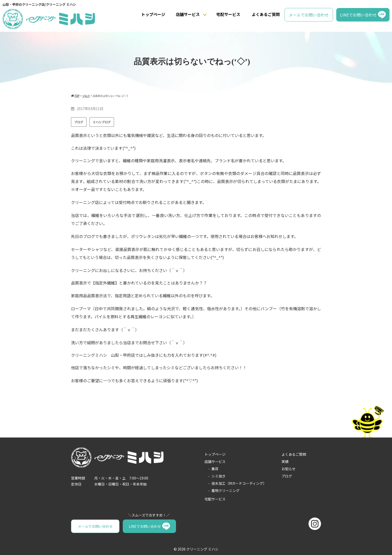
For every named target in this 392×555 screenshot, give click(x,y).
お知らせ (288, 469)
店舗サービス (188, 14)
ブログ (79, 122)
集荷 (215, 469)
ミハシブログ (102, 122)
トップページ (153, 14)
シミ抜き (218, 476)
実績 (285, 461)
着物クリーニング (225, 490)
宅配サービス (228, 14)
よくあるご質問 (266, 14)
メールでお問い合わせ (309, 15)
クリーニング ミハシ (202, 549)
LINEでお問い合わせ (358, 15)
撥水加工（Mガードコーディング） (239, 483)
